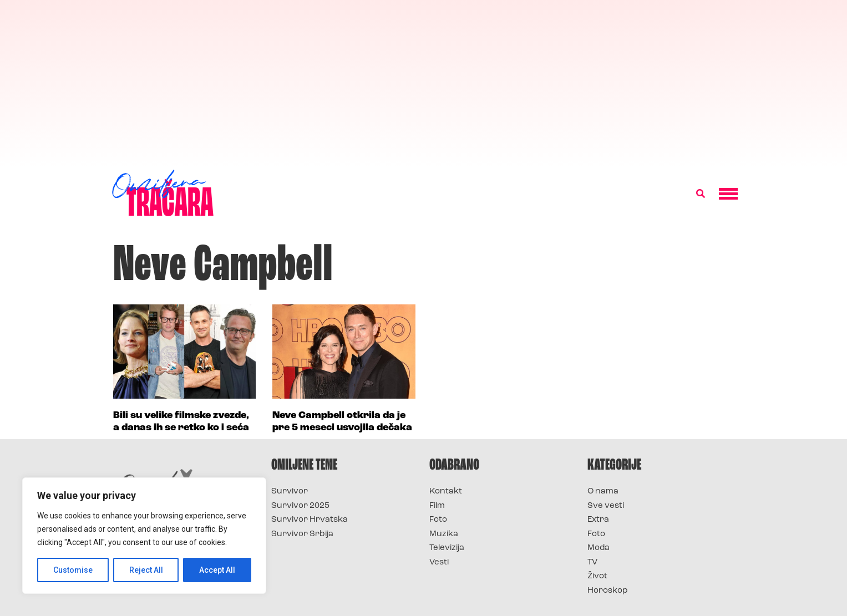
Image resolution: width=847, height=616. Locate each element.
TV (592, 562)
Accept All (217, 570)
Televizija (447, 548)
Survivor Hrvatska (310, 520)
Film (437, 506)
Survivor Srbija (302, 534)
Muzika (444, 534)
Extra (598, 520)
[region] (144, 536)
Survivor (290, 492)
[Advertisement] (424, 83)
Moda (599, 548)
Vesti (439, 562)
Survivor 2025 (300, 506)
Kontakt (446, 492)
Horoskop (608, 591)
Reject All (146, 570)
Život (597, 576)
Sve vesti (606, 506)
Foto (438, 520)
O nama (603, 492)
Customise (73, 570)
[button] (701, 194)
